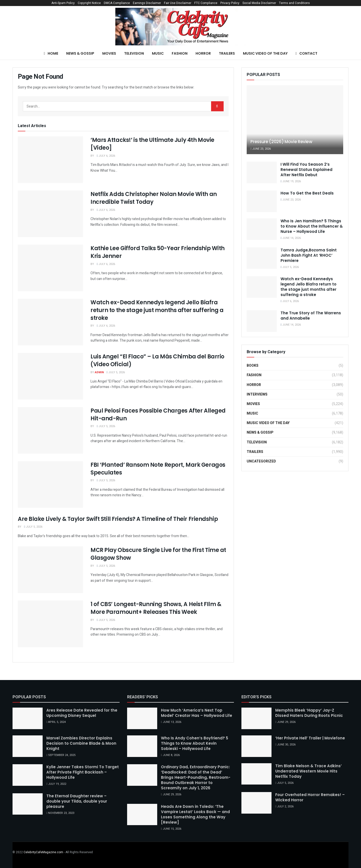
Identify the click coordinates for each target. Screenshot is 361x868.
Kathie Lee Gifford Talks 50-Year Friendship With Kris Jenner (158, 252)
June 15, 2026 (171, 829)
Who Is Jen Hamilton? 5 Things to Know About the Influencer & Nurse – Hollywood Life (312, 226)
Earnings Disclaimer (147, 3)
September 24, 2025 (61, 755)
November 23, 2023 (60, 813)
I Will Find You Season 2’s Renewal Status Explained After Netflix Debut (306, 170)
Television (134, 53)
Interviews (257, 394)
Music (158, 53)
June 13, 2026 (171, 722)
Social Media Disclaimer (259, 3)
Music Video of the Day (265, 53)
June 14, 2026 (291, 238)
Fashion (180, 53)
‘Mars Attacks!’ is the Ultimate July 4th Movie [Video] (152, 144)
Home (51, 53)
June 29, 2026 (171, 794)
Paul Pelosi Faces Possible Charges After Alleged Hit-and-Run (158, 415)
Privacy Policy (230, 3)
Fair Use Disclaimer (178, 3)
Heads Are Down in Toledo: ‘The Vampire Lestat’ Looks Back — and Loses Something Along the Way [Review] (195, 814)
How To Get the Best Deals (307, 193)
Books (253, 366)
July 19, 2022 (56, 784)
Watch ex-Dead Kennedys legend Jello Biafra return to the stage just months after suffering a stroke (157, 310)
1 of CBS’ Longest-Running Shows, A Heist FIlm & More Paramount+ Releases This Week (156, 608)
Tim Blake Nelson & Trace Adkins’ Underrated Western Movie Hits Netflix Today (308, 771)
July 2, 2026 (284, 806)
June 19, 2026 (291, 181)
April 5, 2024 (56, 722)
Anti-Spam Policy (63, 3)
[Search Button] (217, 106)
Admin (99, 372)
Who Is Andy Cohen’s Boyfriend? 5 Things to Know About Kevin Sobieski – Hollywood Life (195, 743)
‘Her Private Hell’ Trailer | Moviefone (310, 738)
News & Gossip (80, 53)
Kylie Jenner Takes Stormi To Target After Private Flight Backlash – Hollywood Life (83, 772)
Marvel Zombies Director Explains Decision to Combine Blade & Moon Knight (81, 743)
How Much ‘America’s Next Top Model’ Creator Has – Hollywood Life (197, 713)
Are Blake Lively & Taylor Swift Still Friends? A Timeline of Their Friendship (118, 519)
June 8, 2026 (170, 755)
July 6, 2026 (106, 156)
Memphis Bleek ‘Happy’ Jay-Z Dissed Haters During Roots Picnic (309, 713)
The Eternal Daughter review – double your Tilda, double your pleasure (77, 801)
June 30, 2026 (285, 745)
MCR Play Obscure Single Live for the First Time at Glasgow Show (158, 554)
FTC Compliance (206, 3)
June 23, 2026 (261, 149)
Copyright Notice (89, 3)
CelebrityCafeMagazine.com (43, 852)
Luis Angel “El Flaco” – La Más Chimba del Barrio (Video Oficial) (157, 360)
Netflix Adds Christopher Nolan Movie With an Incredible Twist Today (154, 198)
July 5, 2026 (116, 372)
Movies (109, 53)
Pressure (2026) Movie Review (281, 142)
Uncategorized (261, 461)
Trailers (227, 53)
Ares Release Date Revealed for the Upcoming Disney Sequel (82, 713)
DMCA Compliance (117, 3)
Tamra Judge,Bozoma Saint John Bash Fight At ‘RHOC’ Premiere (309, 255)
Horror (203, 53)
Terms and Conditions (294, 3)
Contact (306, 53)
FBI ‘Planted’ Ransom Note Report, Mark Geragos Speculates (158, 469)
